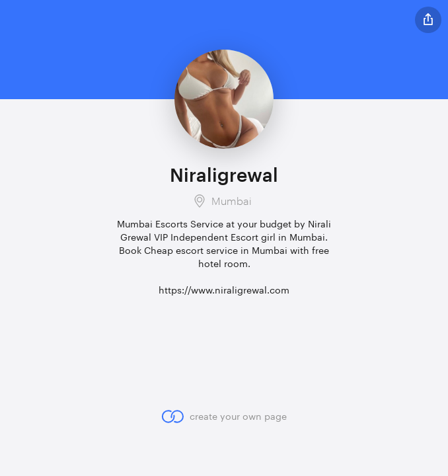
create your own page (224, 416)
